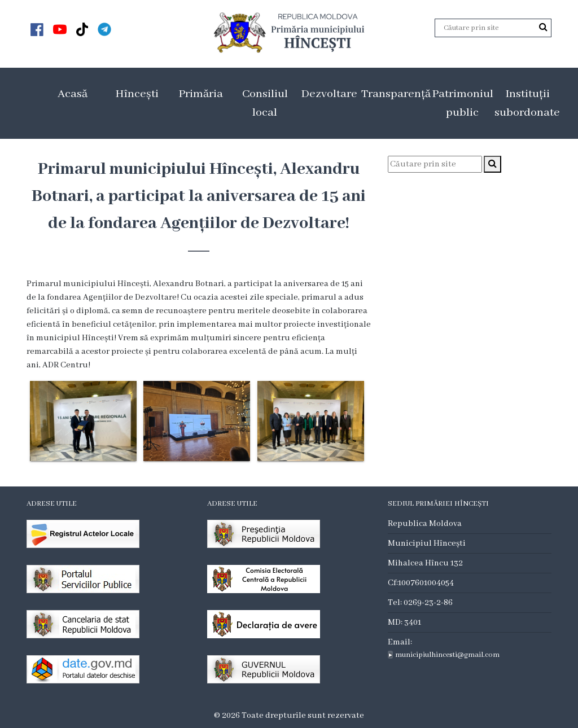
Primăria (201, 94)
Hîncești (137, 94)
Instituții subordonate (527, 103)
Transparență (396, 94)
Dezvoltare (329, 94)
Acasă (73, 94)
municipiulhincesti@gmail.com (447, 655)
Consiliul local (265, 103)
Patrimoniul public (463, 103)
